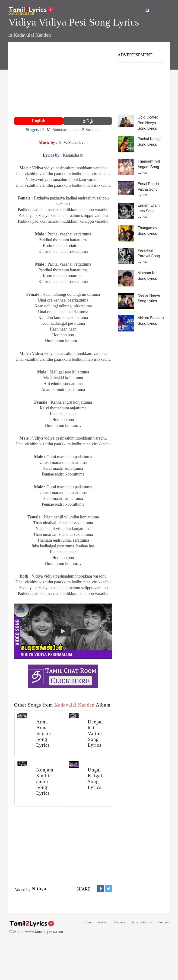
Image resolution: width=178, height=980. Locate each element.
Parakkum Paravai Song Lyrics (149, 256)
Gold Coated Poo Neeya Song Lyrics (148, 123)
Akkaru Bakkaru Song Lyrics (151, 321)
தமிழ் (88, 121)
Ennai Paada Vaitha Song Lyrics (148, 189)
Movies (103, 922)
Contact (164, 922)
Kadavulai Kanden (32, 35)
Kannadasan (21, 13)
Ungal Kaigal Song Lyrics (95, 779)
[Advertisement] (63, 80)
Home (88, 922)
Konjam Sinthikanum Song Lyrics (45, 781)
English (39, 121)
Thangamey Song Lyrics (148, 231)
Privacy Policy (142, 922)
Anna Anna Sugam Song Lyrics (44, 733)
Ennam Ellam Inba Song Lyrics (149, 211)
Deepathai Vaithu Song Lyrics (95, 733)
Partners (120, 922)
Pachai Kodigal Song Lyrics (150, 142)
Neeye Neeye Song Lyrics (149, 298)
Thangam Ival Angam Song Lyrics (149, 167)
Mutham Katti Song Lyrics (149, 276)
